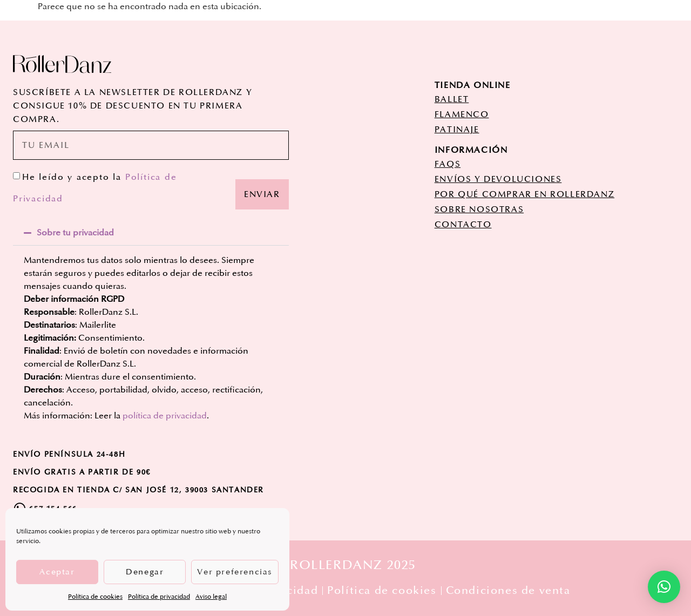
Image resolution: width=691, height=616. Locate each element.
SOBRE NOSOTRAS (479, 209)
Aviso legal (211, 597)
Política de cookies (95, 597)
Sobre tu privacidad (75, 233)
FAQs (448, 164)
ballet (452, 99)
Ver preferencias (235, 572)
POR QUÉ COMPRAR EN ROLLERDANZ (524, 194)
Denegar (145, 572)
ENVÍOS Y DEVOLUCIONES (498, 179)
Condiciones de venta (508, 591)
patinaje (457, 130)
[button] (151, 233)
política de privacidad (165, 416)
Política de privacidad (159, 597)
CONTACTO (463, 225)
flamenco (462, 114)
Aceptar (57, 572)
